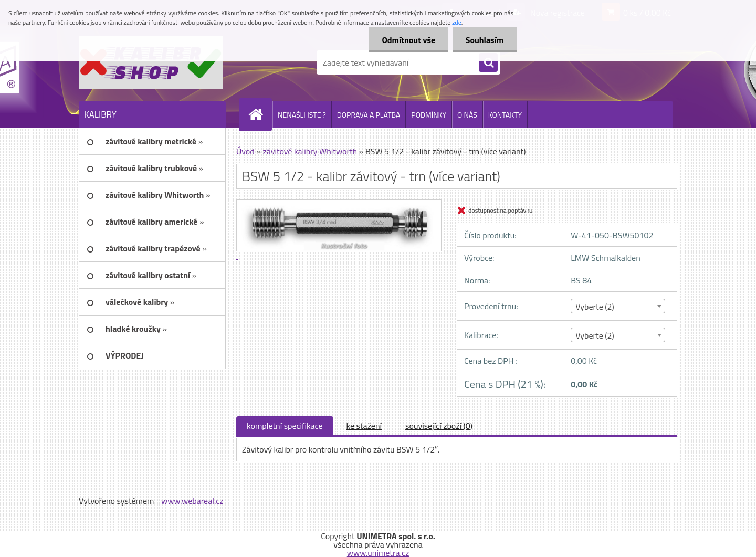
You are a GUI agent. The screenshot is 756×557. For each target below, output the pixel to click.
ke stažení (364, 426)
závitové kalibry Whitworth (310, 151)
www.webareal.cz (192, 501)
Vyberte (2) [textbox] (595, 307)
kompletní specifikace (285, 426)
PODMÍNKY (429, 115)
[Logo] (151, 62)
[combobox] (618, 306)
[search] (488, 63)
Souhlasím (484, 40)
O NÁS (467, 115)
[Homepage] (260, 114)
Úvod (245, 151)
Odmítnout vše (408, 40)
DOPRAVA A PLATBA (369, 115)
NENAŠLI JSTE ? (302, 115)
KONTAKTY (505, 115)
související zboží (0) (439, 426)
